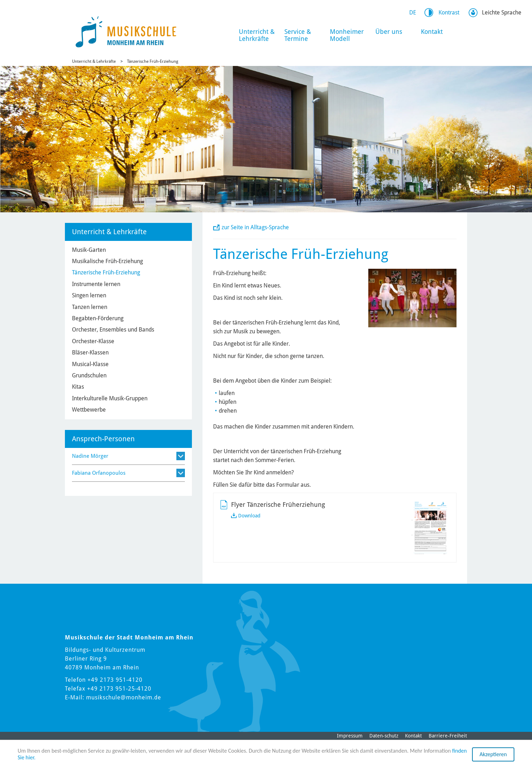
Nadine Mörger (90, 456)
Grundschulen (89, 375)
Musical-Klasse (90, 364)
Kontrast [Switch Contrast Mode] (449, 13)
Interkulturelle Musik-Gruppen (110, 398)
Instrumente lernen (96, 284)
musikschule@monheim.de (124, 697)
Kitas (78, 387)
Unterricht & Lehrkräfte (257, 35)
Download (249, 516)
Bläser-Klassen (90, 353)
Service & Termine (298, 35)
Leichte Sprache (502, 13)
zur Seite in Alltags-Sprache (255, 227)
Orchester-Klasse (93, 341)
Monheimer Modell (347, 35)
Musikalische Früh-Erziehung (107, 261)
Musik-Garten (89, 250)
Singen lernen (89, 295)
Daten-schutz (384, 736)
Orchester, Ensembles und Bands (113, 330)
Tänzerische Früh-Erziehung (153, 61)
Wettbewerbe (89, 410)
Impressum (350, 736)
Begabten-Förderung (98, 318)
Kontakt (432, 32)
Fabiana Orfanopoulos (99, 473)
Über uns (389, 32)
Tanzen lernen (90, 307)
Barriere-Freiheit (448, 736)
